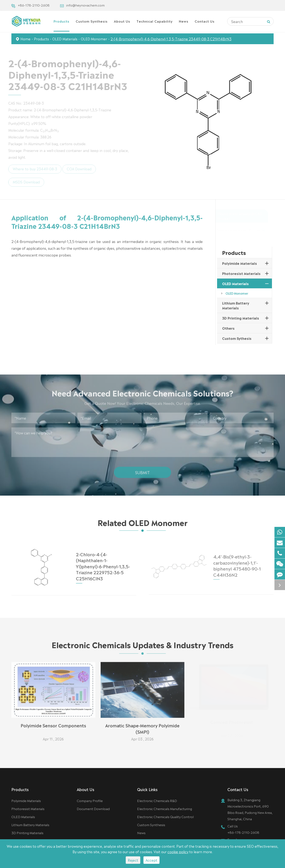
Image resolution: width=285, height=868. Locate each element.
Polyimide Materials (240, 263)
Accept (151, 860)
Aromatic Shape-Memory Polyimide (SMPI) (142, 727)
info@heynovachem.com (85, 5)
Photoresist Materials (241, 273)
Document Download (93, 809)
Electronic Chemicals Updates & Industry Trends (142, 646)
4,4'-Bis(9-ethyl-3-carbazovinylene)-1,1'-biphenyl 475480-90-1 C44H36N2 (237, 563)
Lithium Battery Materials (236, 305)
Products (61, 21)
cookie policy (178, 852)
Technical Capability (155, 21)
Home (26, 39)
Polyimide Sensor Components (53, 723)
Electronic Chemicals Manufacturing (165, 809)
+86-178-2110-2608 (34, 5)
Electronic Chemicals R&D (157, 800)
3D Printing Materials (241, 318)
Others (228, 328)
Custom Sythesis (237, 338)
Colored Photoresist (232, 723)
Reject (133, 860)
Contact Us (205, 21)
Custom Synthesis (92, 21)
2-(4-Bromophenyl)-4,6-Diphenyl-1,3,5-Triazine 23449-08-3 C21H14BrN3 (171, 39)
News (184, 21)
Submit (142, 470)
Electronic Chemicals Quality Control (165, 817)
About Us (122, 21)
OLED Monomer (94, 39)
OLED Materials (65, 39)
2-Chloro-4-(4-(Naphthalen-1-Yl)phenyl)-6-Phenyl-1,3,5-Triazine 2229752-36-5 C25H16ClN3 (103, 564)
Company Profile (90, 800)
